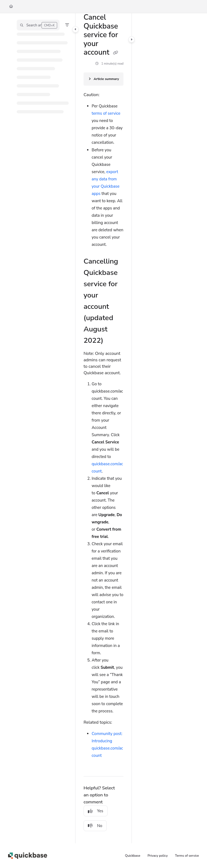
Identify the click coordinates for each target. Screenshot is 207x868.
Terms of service (187, 856)
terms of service (106, 113)
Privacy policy (158, 856)
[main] (103, 428)
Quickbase (133, 856)
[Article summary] (103, 79)
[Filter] (67, 25)
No (95, 826)
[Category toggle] (75, 29)
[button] (38, 25)
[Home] (11, 7)
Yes (96, 811)
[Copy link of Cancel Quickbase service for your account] (116, 53)
